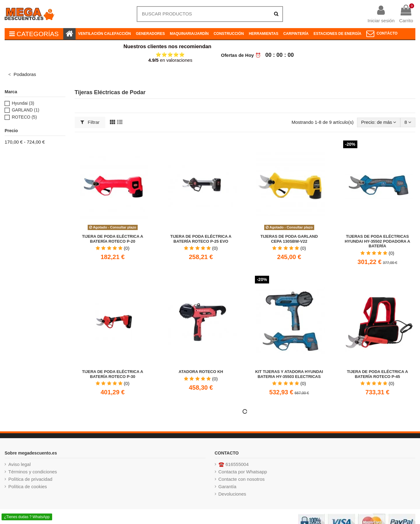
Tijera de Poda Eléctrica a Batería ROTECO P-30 (113, 374)
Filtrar (90, 122)
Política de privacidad (30, 479)
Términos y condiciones (33, 472)
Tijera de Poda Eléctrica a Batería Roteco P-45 (377, 374)
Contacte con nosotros (242, 479)
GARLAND (25, 110)
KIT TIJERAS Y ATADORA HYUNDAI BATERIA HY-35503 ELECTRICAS (289, 374)
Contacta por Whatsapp (243, 472)
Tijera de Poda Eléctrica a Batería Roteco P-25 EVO (201, 239)
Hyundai (23, 103)
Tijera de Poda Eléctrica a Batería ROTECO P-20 (113, 239)
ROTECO (24, 117)
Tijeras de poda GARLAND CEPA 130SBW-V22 (289, 239)
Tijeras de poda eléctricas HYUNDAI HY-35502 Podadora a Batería (377, 241)
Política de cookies (28, 486)
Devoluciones (232, 494)
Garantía (227, 486)
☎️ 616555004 (234, 464)
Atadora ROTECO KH (201, 372)
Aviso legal (19, 464)
